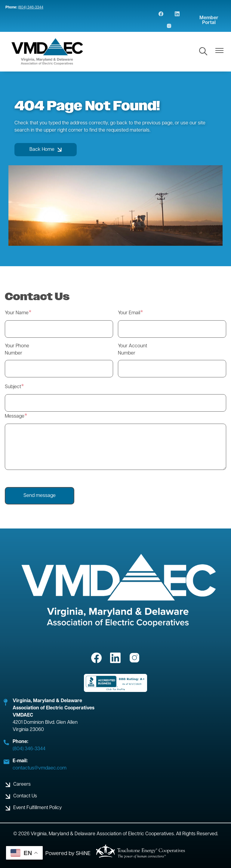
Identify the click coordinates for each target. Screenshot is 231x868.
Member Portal (209, 20)
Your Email (129, 313)
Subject (13, 387)
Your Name (17, 313)
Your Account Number (132, 350)
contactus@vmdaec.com (40, 768)
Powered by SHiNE (68, 854)
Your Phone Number (17, 350)
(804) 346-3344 (31, 8)
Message (15, 416)
